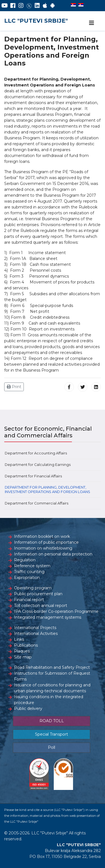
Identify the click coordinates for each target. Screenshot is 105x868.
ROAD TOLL (52, 721)
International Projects (35, 628)
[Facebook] (13, 6)
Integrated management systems (48, 617)
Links (19, 639)
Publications (26, 645)
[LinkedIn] (37, 6)
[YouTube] (5, 6)
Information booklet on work (42, 536)
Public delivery (28, 709)
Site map (23, 657)
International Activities (36, 634)
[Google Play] (53, 6)
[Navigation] (92, 23)
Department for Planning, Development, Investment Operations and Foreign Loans (47, 490)
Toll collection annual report (41, 606)
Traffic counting (29, 572)
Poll (52, 747)
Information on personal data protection (53, 554)
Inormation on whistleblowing (43, 548)
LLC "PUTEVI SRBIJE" (36, 21)
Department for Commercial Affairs (37, 503)
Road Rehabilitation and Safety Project (52, 667)
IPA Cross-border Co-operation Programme (56, 611)
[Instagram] (21, 6)
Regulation (25, 560)
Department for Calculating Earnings (38, 465)
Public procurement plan (38, 594)
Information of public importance (46, 542)
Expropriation (27, 578)
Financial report (29, 600)
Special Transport (52, 734)
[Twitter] (29, 6)
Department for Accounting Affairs (36, 453)
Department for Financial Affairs (33, 476)
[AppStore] (45, 6)
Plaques (22, 651)
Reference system (32, 566)
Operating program (33, 588)
